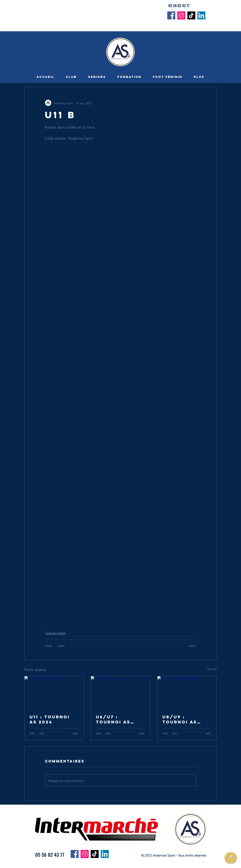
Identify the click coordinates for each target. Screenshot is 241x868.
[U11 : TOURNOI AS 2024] (54, 693)
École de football (55, 633)
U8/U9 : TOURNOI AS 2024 (180, 719)
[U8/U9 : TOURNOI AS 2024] (187, 693)
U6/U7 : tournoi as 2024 (113, 719)
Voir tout (212, 669)
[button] (71, 77)
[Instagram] (181, 15)
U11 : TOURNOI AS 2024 (50, 719)
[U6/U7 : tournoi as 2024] (120, 693)
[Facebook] (171, 15)
